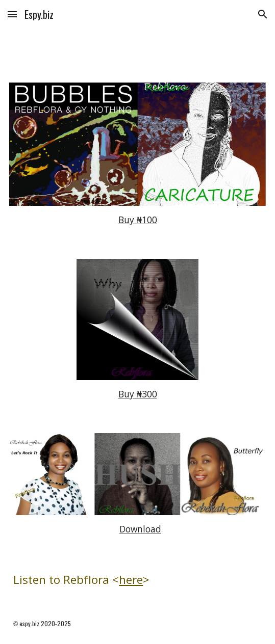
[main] (137, 220)
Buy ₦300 (138, 394)
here (131, 580)
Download (140, 529)
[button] (12, 14)
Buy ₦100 (138, 220)
